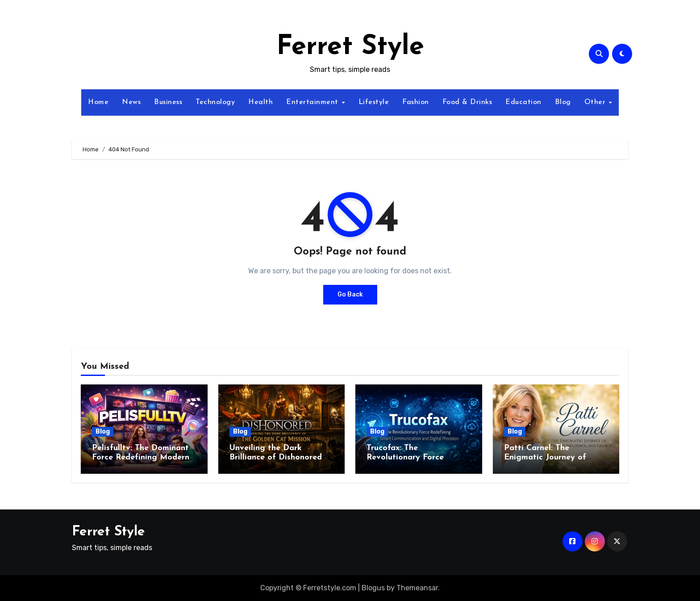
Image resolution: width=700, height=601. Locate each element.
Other (596, 102)
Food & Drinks (467, 102)
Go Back (350, 294)
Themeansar (417, 588)
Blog (563, 102)
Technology (215, 102)
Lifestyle (374, 102)
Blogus (373, 588)
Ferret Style (350, 47)
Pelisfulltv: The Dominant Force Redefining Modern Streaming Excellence (141, 458)
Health (260, 102)
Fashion (416, 102)
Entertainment (313, 102)
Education (523, 102)
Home (98, 102)
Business (168, 102)
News (131, 102)
